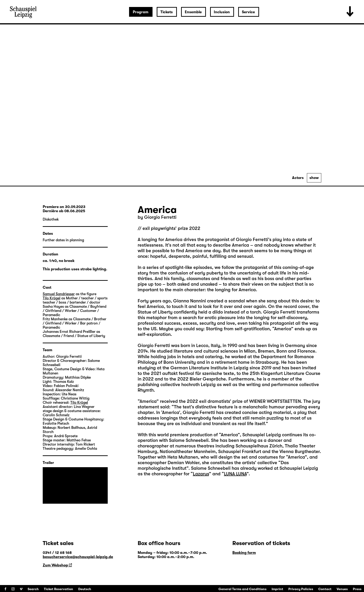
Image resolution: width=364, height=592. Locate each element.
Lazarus (201, 474)
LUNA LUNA (235, 474)
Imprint (277, 589)
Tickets (167, 12)
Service (248, 12)
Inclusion (222, 12)
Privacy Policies (301, 589)
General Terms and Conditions (242, 589)
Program (141, 12)
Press (357, 589)
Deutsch (85, 589)
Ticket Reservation (58, 589)
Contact (325, 589)
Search (33, 589)
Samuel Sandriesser (59, 294)
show (314, 178)
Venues (342, 589)
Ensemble (193, 12)
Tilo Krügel (52, 298)
